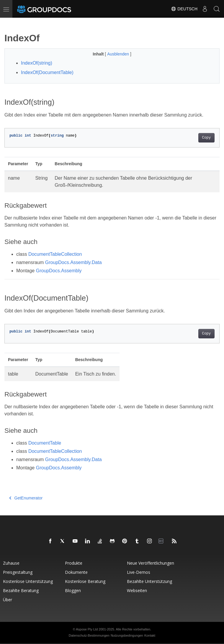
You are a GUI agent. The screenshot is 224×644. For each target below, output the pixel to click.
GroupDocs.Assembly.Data (73, 262)
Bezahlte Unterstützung (149, 581)
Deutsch (184, 9)
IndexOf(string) (37, 63)
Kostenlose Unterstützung (28, 581)
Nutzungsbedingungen (127, 635)
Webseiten (137, 590)
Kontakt (150, 635)
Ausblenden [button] (119, 54)
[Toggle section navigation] (9, 23)
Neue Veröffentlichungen (151, 563)
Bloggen (73, 590)
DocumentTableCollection (55, 254)
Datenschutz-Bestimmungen (89, 635)
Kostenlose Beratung (85, 581)
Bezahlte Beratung (21, 590)
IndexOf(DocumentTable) (47, 72)
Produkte (74, 563)
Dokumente (76, 572)
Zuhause (11, 563)
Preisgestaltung (18, 572)
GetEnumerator (26, 498)
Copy (206, 138)
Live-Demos (139, 572)
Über (8, 600)
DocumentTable (45, 443)
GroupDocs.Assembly (59, 271)
